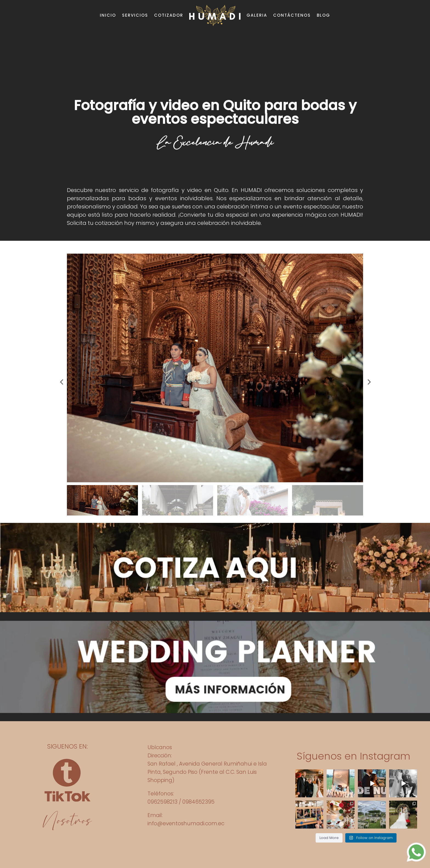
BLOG (323, 15)
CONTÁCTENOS (292, 15)
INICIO (108, 15)
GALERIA (257, 15)
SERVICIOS (135, 15)
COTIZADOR (169, 15)
